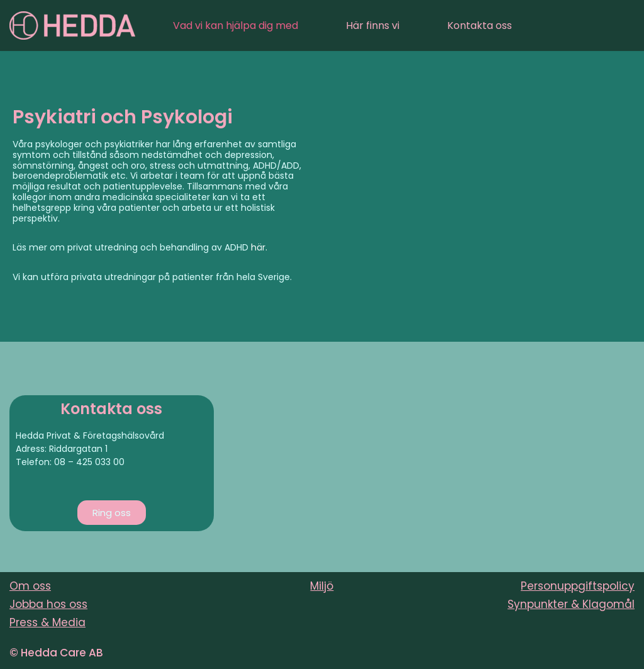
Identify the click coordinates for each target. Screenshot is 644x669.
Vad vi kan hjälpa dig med (236, 25)
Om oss (30, 586)
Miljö (322, 586)
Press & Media (47, 622)
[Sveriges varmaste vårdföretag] (72, 25)
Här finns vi (373, 25)
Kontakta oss (480, 25)
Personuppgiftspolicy (578, 586)
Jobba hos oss (48, 604)
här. (259, 247)
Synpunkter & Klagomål (571, 604)
